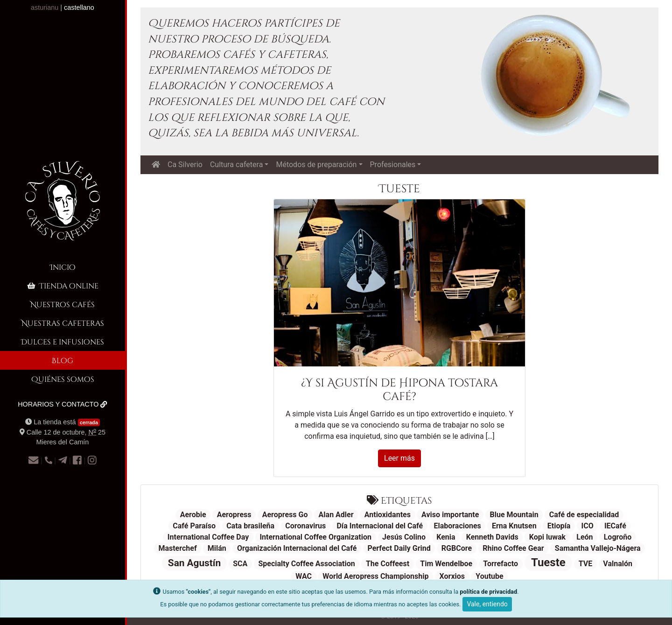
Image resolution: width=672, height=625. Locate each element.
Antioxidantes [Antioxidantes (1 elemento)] (388, 515)
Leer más (399, 458)
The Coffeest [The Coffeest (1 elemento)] (388, 564)
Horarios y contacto (63, 404)
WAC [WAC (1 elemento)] (304, 576)
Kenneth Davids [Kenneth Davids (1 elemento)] (492, 537)
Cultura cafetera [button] (236, 165)
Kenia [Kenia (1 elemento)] (446, 537)
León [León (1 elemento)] (584, 537)
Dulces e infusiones (63, 341)
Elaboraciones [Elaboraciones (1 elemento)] (457, 526)
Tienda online (62, 285)
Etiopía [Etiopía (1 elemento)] (559, 526)
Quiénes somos (63, 379)
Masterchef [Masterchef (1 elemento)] (177, 548)
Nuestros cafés (63, 304)
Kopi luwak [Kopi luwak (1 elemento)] (547, 537)
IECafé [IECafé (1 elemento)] (615, 526)
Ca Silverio (185, 165)
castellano (79, 7)
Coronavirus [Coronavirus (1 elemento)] (305, 526)
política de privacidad (488, 592)
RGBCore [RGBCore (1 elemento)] (457, 548)
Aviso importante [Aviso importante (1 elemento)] (450, 515)
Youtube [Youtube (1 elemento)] (489, 576)
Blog (63, 360)
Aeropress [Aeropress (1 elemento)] (234, 515)
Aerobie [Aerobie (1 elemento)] (193, 515)
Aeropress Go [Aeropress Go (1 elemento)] (285, 515)
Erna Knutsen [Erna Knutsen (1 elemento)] (514, 526)
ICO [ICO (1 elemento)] (588, 526)
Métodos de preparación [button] (316, 165)
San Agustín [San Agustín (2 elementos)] (194, 563)
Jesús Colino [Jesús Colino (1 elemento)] (404, 537)
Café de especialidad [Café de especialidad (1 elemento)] (584, 515)
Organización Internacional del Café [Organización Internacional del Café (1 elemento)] (297, 548)
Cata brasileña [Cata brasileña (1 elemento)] (250, 526)
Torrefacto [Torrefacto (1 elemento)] (500, 564)
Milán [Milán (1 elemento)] (217, 548)
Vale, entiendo (487, 604)
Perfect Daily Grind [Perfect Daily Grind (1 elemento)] (399, 548)
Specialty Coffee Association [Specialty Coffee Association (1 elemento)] (306, 564)
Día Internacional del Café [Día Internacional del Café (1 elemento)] (380, 526)
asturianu (45, 7)
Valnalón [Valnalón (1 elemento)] (618, 564)
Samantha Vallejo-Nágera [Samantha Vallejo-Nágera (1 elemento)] (598, 548)
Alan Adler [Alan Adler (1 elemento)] (336, 515)
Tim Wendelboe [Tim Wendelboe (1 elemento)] (446, 564)
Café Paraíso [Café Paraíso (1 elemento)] (194, 526)
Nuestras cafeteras (63, 323)
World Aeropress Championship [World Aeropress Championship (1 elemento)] (375, 576)
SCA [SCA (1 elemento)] (240, 564)
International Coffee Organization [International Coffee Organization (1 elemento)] (315, 537)
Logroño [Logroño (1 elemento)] (618, 537)
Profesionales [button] (393, 165)
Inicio (63, 267)
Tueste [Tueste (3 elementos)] (548, 562)
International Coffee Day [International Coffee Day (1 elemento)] (208, 537)
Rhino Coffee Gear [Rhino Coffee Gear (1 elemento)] (513, 548)
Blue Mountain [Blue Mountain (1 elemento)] (514, 515)
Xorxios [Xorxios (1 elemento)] (452, 576)
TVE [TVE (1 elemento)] (586, 564)
